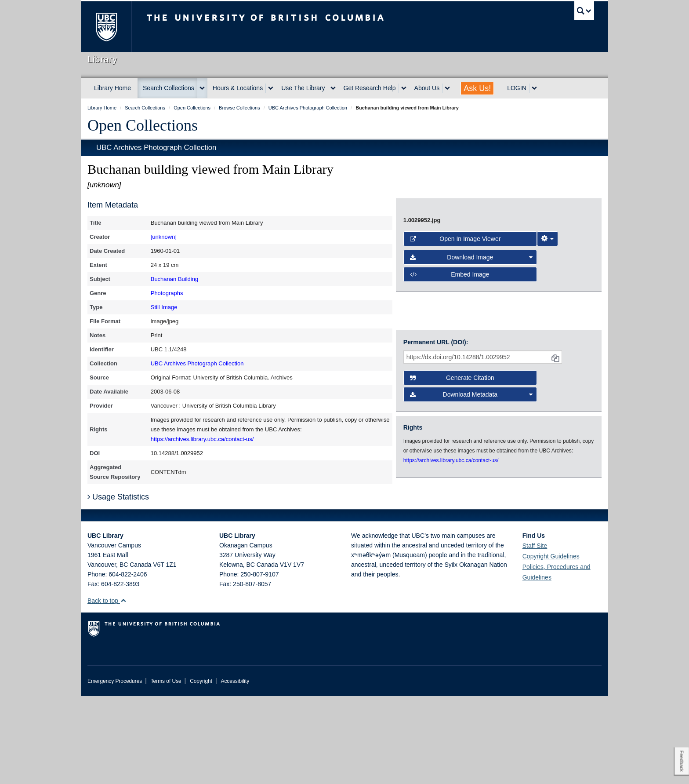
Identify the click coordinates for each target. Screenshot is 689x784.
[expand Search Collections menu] (202, 88)
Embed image (450, 406)
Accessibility (235, 769)
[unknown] (164, 237)
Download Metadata (471, 491)
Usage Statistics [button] (118, 585)
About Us (427, 88)
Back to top (107, 689)
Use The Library (303, 88)
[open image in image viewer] (491, 276)
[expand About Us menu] (447, 88)
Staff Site (535, 634)
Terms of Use (166, 769)
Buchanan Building (174, 279)
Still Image (164, 307)
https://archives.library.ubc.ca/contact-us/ (202, 439)
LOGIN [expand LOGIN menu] (517, 88)
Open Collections (143, 125)
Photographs (167, 293)
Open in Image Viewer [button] (455, 370)
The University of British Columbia (106, 27)
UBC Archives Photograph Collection (156, 148)
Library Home (112, 88)
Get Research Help (370, 88)
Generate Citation (452, 474)
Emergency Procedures (115, 769)
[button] (123, 688)
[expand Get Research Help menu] (404, 88)
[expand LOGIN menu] (534, 88)
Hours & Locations (238, 88)
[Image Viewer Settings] (548, 370)
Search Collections (169, 88)
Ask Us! (477, 88)
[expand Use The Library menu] (333, 88)
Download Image (471, 389)
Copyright (201, 769)
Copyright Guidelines (551, 644)
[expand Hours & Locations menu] (271, 88)
